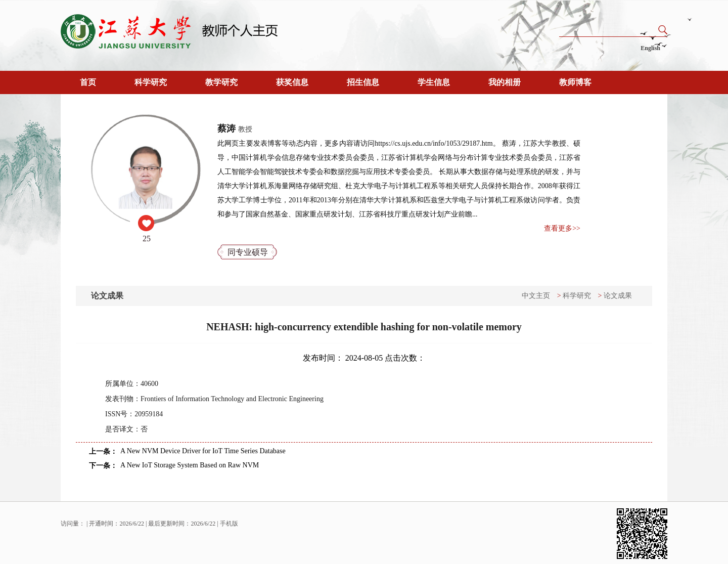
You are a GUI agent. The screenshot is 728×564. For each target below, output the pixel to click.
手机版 (229, 524)
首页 (88, 82)
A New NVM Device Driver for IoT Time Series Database (203, 451)
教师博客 (575, 82)
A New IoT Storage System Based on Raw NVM (190, 465)
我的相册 (505, 82)
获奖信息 (292, 82)
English (650, 48)
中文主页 (536, 296)
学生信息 (434, 82)
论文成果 (618, 296)
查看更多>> (562, 228)
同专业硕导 (248, 252)
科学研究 (151, 82)
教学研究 (221, 82)
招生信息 (363, 82)
